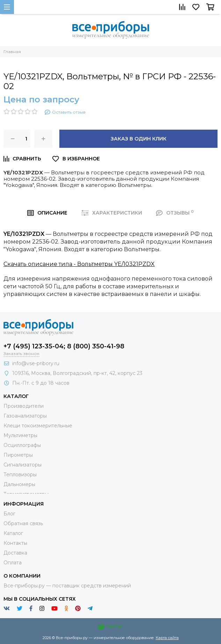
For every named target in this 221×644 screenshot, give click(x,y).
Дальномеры (19, 484)
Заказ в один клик (139, 139)
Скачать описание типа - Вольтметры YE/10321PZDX (79, 264)
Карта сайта (167, 638)
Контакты (15, 543)
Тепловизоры (20, 475)
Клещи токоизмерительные (38, 426)
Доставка (15, 553)
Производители (24, 406)
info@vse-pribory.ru (36, 363)
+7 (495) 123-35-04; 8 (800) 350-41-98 (64, 346)
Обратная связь (23, 523)
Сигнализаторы (23, 465)
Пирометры (18, 455)
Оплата (13, 563)
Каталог (13, 533)
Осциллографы (22, 445)
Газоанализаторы (25, 416)
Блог (9, 514)
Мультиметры (20, 435)
